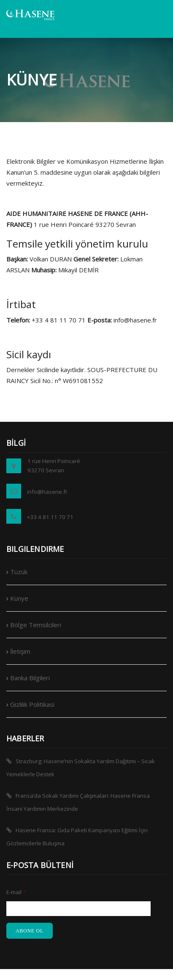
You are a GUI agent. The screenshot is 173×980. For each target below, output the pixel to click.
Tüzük (19, 572)
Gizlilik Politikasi (32, 704)
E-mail (16, 892)
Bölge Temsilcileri (36, 625)
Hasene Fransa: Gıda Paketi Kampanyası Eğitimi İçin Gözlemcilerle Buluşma (77, 837)
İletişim (20, 651)
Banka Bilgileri (30, 678)
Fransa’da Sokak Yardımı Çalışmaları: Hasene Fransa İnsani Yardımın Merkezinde (78, 802)
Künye (19, 598)
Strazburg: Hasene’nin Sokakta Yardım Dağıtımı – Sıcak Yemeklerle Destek (81, 768)
